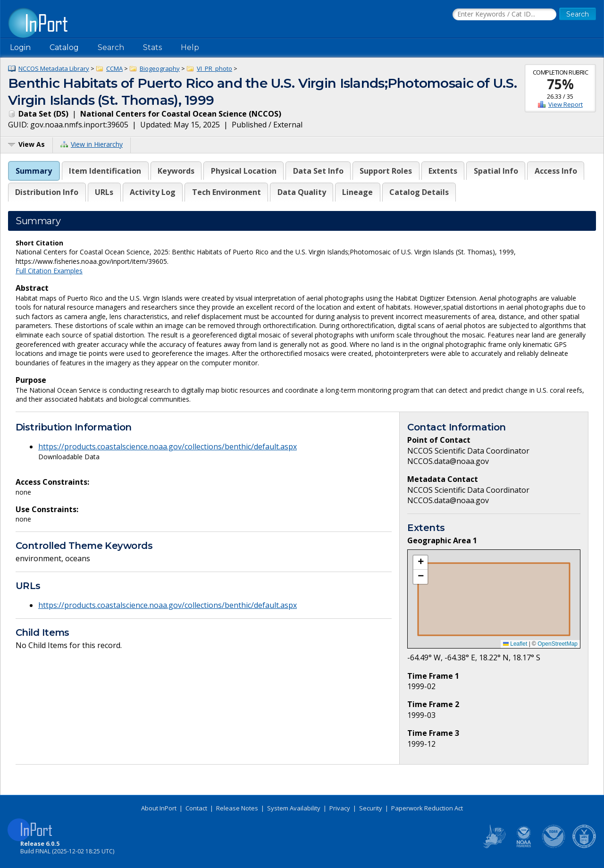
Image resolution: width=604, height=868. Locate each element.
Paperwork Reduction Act (427, 808)
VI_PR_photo (214, 68)
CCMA (114, 68)
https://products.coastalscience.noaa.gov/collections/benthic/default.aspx (168, 447)
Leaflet (515, 644)
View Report (566, 104)
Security (371, 808)
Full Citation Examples (49, 271)
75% (560, 84)
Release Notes (237, 808)
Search (111, 47)
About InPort (159, 808)
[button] (420, 563)
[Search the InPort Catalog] (504, 15)
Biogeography (160, 68)
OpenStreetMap (558, 644)
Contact (196, 808)
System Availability (294, 808)
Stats (152, 47)
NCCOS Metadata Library (54, 68)
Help (190, 47)
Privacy (340, 808)
